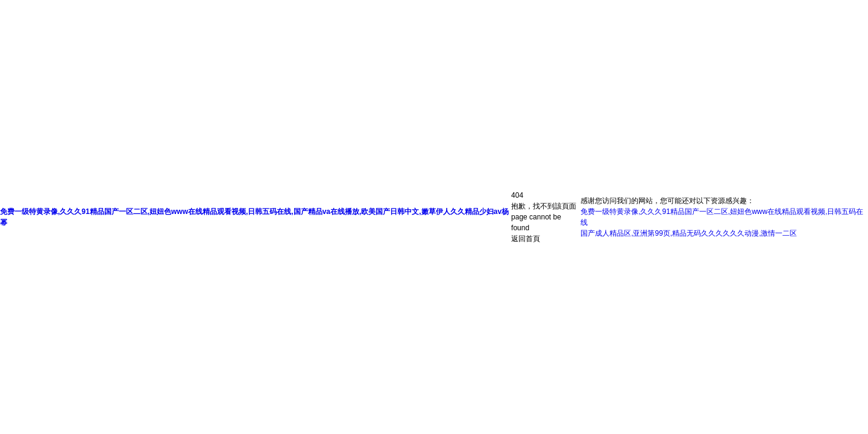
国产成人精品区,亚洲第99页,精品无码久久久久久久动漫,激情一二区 (689, 233)
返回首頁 (526, 239)
